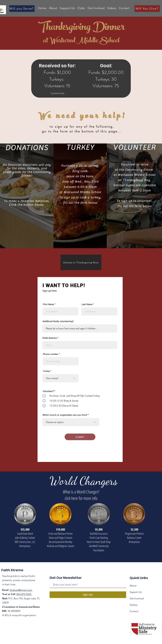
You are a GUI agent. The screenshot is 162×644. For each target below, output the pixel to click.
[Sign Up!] (88, 595)
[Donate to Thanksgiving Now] (81, 262)
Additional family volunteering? (58, 321)
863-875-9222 (24, 594)
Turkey (46, 371)
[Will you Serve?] (22, 9)
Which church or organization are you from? (65, 415)
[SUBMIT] (80, 437)
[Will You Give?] (147, 9)
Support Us (136, 592)
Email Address (50, 338)
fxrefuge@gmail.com (21, 590)
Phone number (51, 354)
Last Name (87, 304)
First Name (48, 304)
